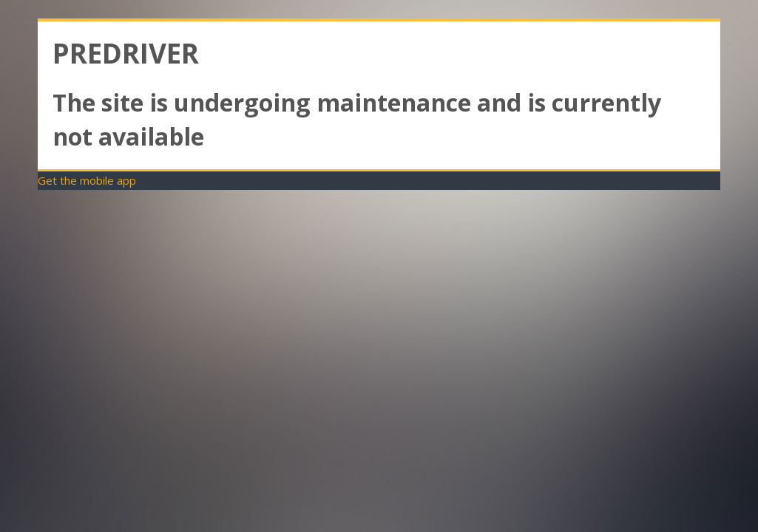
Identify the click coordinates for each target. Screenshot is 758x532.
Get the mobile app (87, 180)
